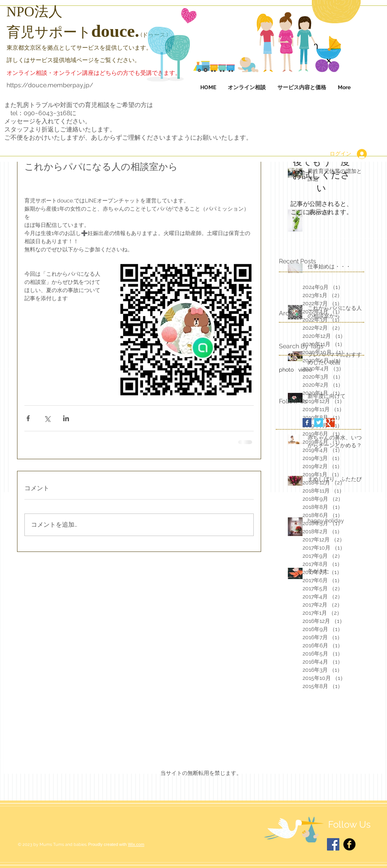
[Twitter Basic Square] (319, 423)
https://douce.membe (38, 85)
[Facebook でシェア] (28, 418)
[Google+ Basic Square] (330, 423)
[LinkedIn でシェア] (66, 418)
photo (286, 370)
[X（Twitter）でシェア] (47, 418)
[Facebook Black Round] (349, 844)
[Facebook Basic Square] (307, 423)
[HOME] (55, 24)
